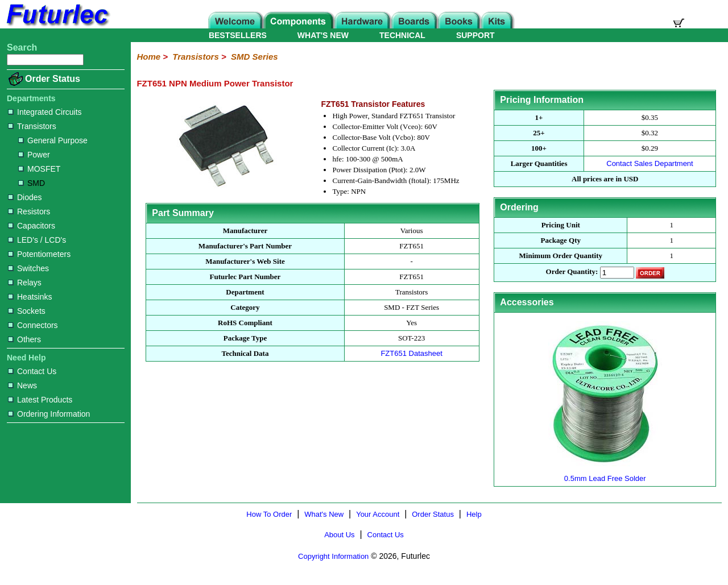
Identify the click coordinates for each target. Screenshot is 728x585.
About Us (339, 535)
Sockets (27, 311)
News (22, 385)
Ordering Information (49, 414)
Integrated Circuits (45, 112)
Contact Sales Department (650, 163)
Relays (25, 283)
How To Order (269, 514)
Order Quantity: (572, 272)
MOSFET (39, 169)
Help (474, 514)
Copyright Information (333, 556)
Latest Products (40, 400)
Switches (28, 268)
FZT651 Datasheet (411, 353)
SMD (32, 183)
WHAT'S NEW (323, 35)
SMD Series (255, 57)
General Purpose (53, 140)
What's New (324, 514)
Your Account (378, 514)
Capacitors (32, 226)
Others (24, 339)
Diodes (25, 197)
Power (34, 155)
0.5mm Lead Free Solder (605, 474)
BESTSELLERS (238, 35)
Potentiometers (39, 254)
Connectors (33, 325)
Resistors (29, 211)
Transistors (32, 126)
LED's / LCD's (37, 240)
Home (148, 57)
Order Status (53, 79)
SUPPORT (475, 35)
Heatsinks (30, 297)
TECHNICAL (402, 35)
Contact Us (32, 371)
